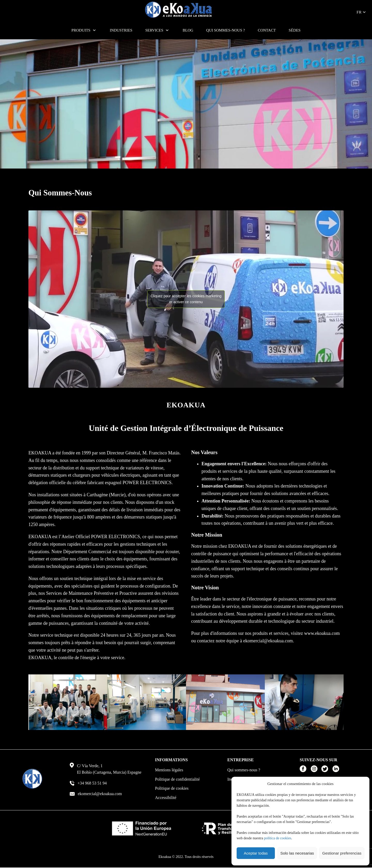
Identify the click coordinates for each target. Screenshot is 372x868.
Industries (121, 30)
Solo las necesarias (297, 853)
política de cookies (278, 838)
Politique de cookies (172, 788)
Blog (188, 30)
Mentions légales (169, 770)
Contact (267, 30)
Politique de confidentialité (177, 779)
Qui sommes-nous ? (226, 30)
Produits (81, 30)
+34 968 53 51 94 (92, 783)
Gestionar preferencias (342, 853)
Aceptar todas (256, 853)
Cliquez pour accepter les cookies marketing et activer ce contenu (186, 299)
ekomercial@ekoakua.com (268, 641)
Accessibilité (166, 798)
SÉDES (295, 30)
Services (154, 30)
